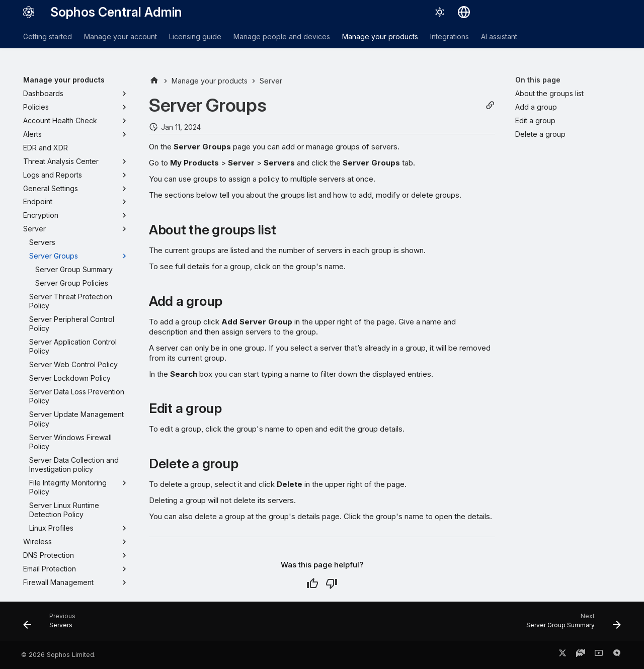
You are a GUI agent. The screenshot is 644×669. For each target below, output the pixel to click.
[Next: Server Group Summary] (570, 624)
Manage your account (120, 36)
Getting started (48, 36)
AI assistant (499, 36)
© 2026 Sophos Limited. (58, 655)
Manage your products (380, 36)
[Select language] (464, 12)
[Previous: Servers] (53, 624)
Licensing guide (195, 36)
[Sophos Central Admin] (29, 12)
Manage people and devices (282, 36)
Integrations (450, 36)
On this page (538, 80)
